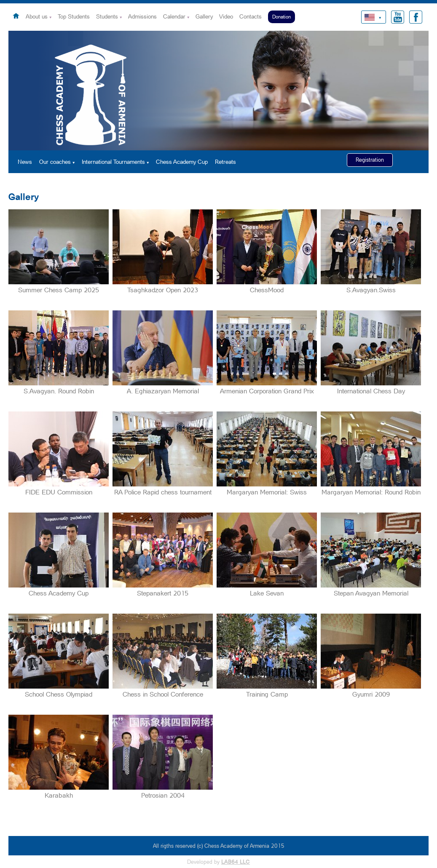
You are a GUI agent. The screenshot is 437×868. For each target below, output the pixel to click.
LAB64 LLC (236, 862)
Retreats (225, 162)
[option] (218, 91)
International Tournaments (113, 162)
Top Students (74, 16)
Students (107, 16)
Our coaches (55, 162)
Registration (370, 160)
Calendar (174, 16)
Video (226, 16)
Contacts (251, 16)
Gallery (204, 16)
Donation (282, 17)
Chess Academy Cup (182, 162)
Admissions (142, 16)
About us (37, 16)
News (25, 162)
